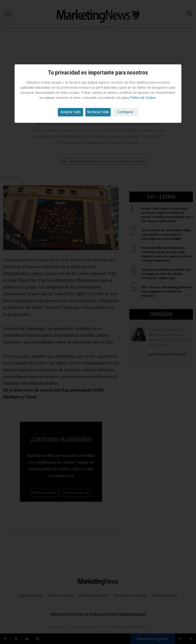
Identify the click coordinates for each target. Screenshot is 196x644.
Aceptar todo (70, 112)
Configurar (125, 112)
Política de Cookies (143, 98)
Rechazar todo (98, 112)
